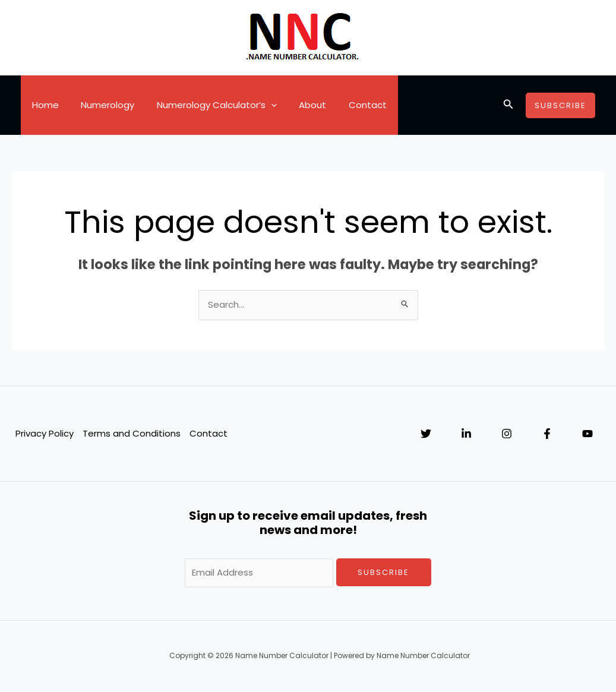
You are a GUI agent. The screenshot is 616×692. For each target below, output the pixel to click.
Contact (348, 105)
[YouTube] (587, 434)
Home (43, 105)
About (297, 105)
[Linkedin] (466, 434)
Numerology (101, 105)
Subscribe (383, 572)
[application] (260, 105)
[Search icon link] (508, 105)
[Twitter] (426, 434)
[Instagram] (507, 434)
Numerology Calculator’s (206, 105)
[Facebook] (547, 434)
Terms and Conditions (131, 433)
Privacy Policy (44, 433)
